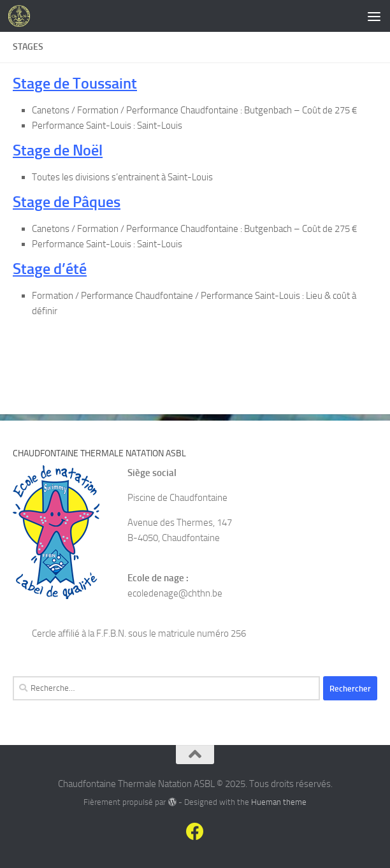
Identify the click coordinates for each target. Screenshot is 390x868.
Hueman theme (279, 802)
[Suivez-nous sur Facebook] (195, 832)
